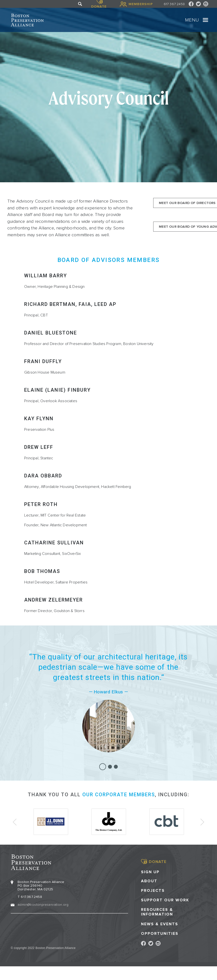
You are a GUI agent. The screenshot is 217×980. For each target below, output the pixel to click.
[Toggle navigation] (206, 20)
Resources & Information (157, 912)
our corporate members (119, 795)
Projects (153, 891)
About (149, 881)
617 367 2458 (174, 4)
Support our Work (165, 900)
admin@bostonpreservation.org (43, 905)
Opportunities (160, 934)
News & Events (160, 924)
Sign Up (150, 872)
